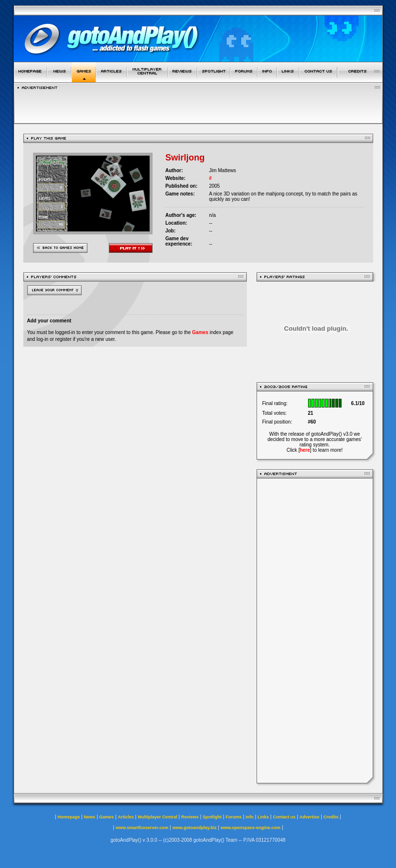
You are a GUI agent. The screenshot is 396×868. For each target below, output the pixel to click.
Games (200, 332)
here (305, 450)
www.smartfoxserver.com (142, 828)
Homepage (69, 817)
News (90, 817)
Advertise (309, 817)
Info (250, 817)
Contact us (284, 817)
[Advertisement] (315, 631)
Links (263, 817)
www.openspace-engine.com (250, 828)
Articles (126, 817)
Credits (331, 817)
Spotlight (212, 817)
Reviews (190, 817)
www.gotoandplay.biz (195, 828)
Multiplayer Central (158, 817)
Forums (233, 817)
